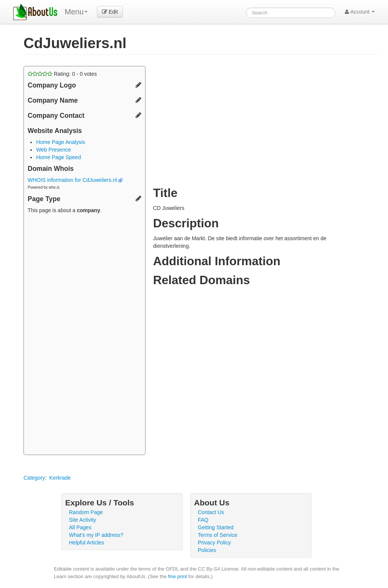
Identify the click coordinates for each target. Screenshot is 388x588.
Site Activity (83, 520)
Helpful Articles (87, 543)
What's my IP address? (96, 535)
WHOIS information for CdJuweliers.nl (75, 180)
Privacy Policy (214, 543)
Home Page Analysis (60, 142)
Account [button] (360, 12)
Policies (207, 550)
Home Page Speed (58, 157)
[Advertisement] (84, 335)
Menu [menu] (76, 12)
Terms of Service (217, 535)
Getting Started (216, 527)
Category (34, 478)
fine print (177, 576)
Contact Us (211, 512)
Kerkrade (60, 478)
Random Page (86, 512)
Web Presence (53, 150)
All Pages (80, 527)
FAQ (203, 520)
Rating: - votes (62, 74)
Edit (110, 12)
